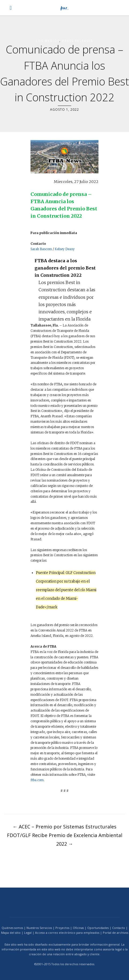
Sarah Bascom (41, 249)
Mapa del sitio (11, 933)
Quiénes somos (12, 928)
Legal (28, 933)
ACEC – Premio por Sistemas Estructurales (64, 827)
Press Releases (77, 41)
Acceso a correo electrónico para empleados (67, 933)
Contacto (119, 928)
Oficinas (78, 928)
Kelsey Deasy (65, 249)
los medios (48, 41)
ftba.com (37, 780)
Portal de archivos (115, 933)
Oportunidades (98, 928)
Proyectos (62, 928)
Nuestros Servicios (39, 928)
